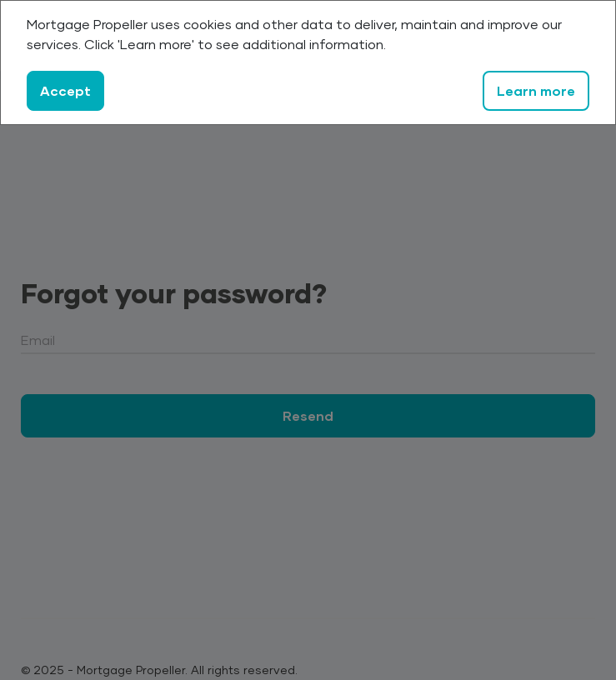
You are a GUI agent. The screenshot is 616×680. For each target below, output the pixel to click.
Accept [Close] (65, 90)
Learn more (536, 90)
